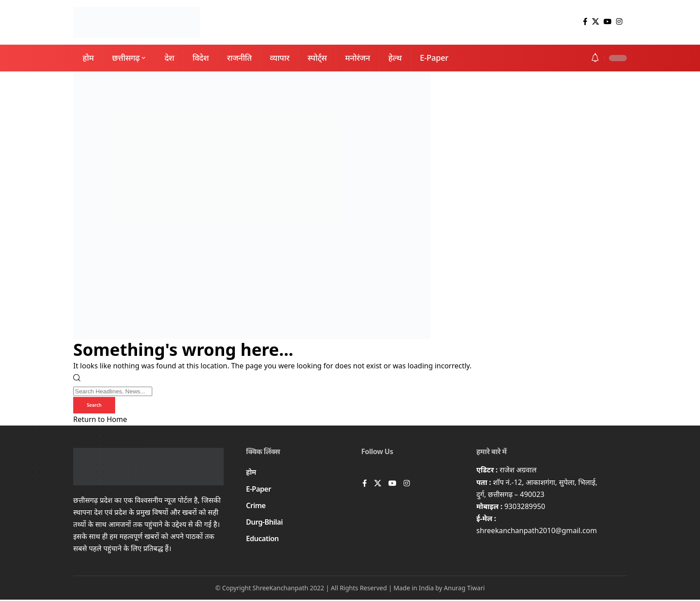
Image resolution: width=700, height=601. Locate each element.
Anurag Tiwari (464, 589)
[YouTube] (608, 22)
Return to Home (100, 421)
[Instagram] (619, 22)
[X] (596, 22)
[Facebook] (585, 22)
